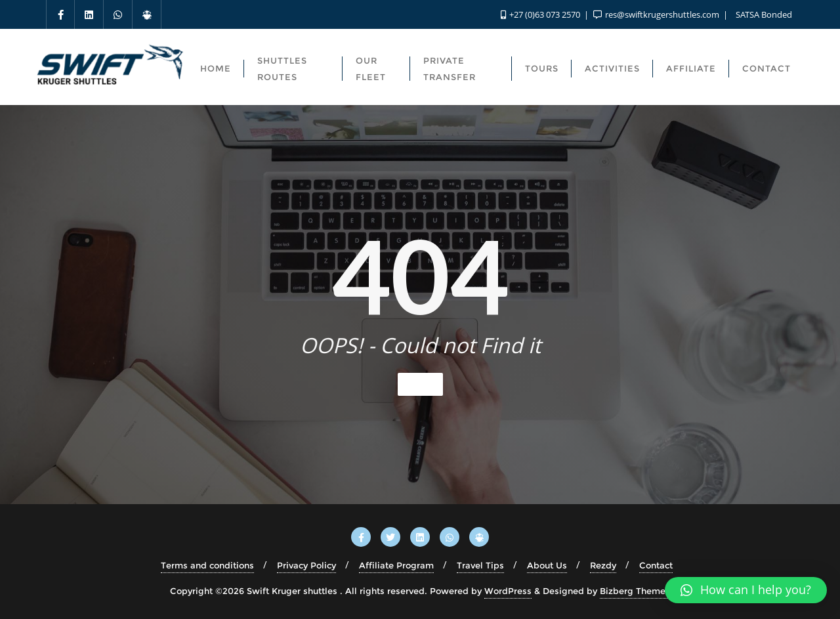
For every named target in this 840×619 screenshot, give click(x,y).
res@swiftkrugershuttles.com (657, 14)
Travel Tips (480, 565)
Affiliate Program (396, 565)
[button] (746, 590)
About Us (547, 565)
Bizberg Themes (635, 591)
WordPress (508, 591)
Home (420, 384)
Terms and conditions (207, 565)
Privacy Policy (306, 565)
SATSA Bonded (763, 14)
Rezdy (603, 565)
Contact (656, 565)
